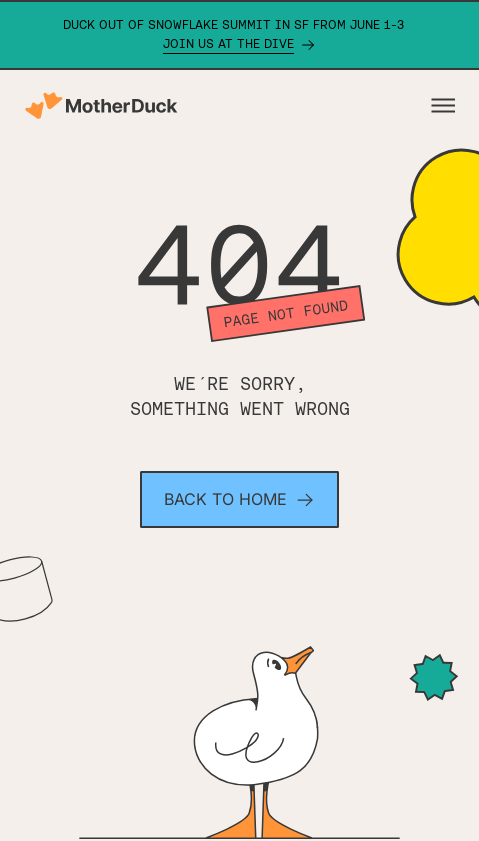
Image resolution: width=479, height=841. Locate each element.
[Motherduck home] (101, 105)
